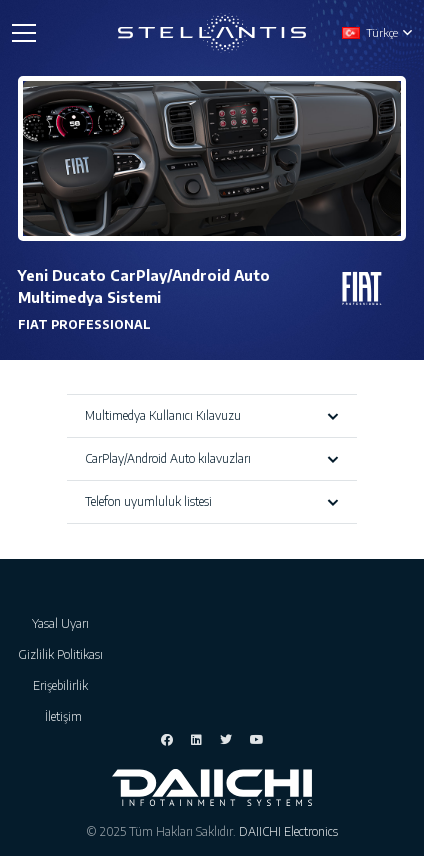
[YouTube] (257, 740)
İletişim (63, 716)
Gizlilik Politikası (63, 654)
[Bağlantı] (212, 33)
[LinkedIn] (196, 740)
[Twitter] (226, 740)
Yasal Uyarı (63, 623)
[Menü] (23, 33)
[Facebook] (167, 740)
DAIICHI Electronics (288, 831)
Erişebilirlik (63, 685)
